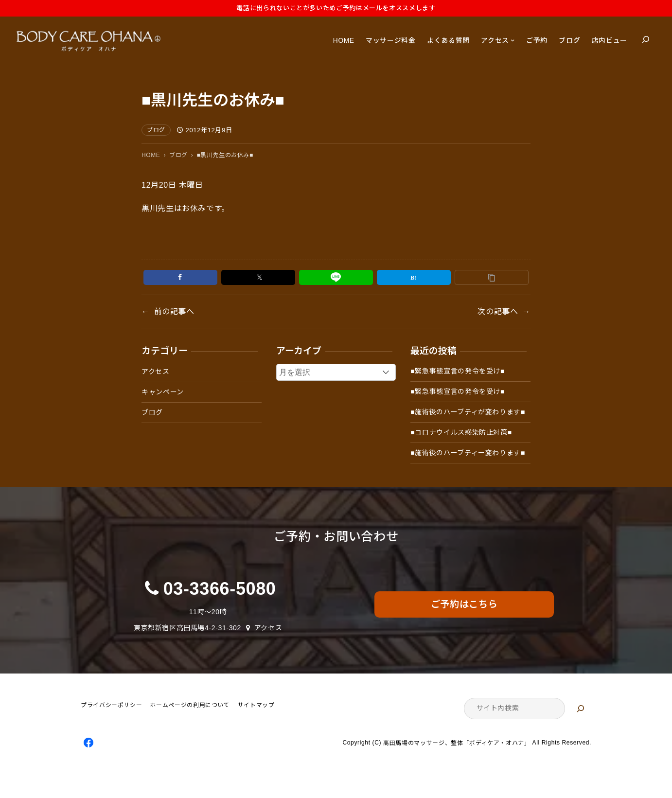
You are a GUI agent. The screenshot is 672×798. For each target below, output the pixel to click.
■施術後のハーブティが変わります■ (468, 412)
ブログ (156, 130)
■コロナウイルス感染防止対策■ (461, 432)
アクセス (156, 372)
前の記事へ (174, 311)
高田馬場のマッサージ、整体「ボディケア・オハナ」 (457, 743)
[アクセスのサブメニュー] (513, 40)
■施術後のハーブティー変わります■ (468, 453)
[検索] (581, 709)
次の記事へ (498, 311)
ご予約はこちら (464, 604)
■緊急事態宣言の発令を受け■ (458, 371)
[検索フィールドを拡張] (646, 39)
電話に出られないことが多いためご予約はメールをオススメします (336, 8)
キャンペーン (163, 392)
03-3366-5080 (220, 589)
